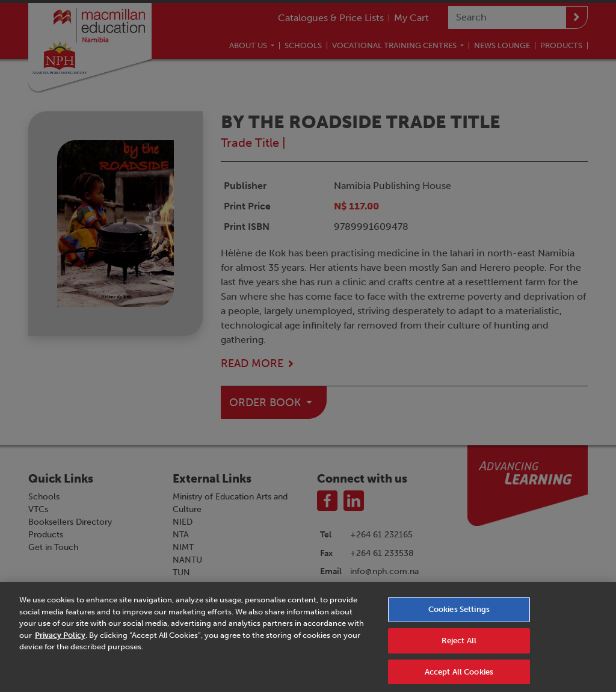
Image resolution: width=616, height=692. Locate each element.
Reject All (459, 645)
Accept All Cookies (459, 676)
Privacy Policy (60, 639)
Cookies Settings (459, 613)
